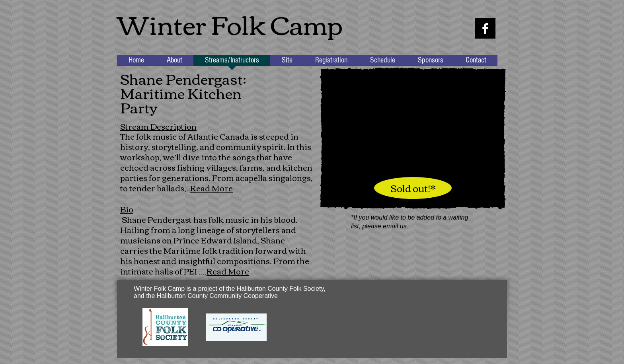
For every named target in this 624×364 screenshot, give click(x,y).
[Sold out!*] (413, 188)
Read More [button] (212, 188)
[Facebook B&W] (485, 28)
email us (395, 226)
